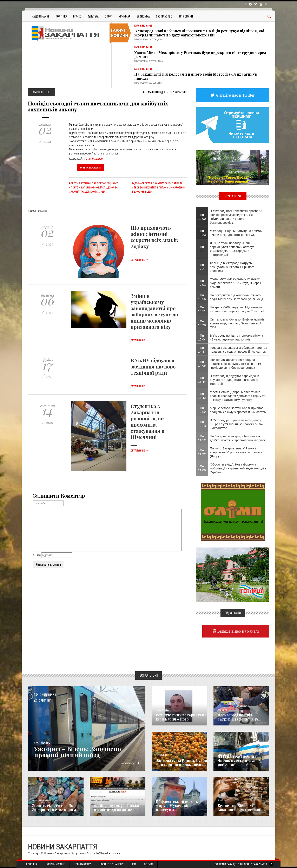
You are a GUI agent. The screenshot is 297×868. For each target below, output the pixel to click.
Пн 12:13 (202, 424)
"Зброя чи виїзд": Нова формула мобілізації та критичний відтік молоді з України (238, 468)
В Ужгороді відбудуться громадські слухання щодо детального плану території (235, 380)
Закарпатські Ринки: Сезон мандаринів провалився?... (181, 762)
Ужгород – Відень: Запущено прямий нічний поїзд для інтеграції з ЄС (236, 233)
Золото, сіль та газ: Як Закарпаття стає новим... (56, 808)
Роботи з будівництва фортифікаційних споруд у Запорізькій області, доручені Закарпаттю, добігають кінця (94, 188)
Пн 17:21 (202, 267)
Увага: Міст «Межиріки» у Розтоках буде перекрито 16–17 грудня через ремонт (200, 55)
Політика (61, 16)
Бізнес (77, 16)
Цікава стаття (91, 168)
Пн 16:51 (202, 309)
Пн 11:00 (202, 468)
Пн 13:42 (202, 396)
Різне (220, 801)
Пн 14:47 (202, 350)
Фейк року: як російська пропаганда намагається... (119, 808)
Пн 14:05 (202, 364)
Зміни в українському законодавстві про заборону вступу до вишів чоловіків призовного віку (154, 311)
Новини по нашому (42, 801)
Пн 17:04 (202, 283)
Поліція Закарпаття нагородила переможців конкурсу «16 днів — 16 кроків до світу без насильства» (236, 364)
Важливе (98, 801)
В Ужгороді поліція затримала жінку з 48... (239, 717)
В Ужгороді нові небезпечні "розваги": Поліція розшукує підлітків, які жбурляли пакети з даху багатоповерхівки (199, 33)
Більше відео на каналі (238, 631)
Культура (93, 16)
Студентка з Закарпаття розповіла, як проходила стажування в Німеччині (147, 421)
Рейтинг (179, 92)
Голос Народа (162, 710)
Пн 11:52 (202, 438)
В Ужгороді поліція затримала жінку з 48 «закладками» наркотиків (236, 337)
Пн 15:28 (202, 323)
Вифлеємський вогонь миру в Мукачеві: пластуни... (177, 806)
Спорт (109, 16)
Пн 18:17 (202, 249)
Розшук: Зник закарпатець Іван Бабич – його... (181, 717)
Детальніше (139, 260)
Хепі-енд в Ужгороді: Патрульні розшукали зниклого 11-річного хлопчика (232, 267)
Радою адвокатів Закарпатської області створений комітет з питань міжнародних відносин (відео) (158, 188)
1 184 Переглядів (153, 92)
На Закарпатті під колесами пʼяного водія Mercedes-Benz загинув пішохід (196, 76)
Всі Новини (186, 16)
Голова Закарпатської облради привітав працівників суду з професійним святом (239, 350)
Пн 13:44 (202, 380)
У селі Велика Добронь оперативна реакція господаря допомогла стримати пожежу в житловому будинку (238, 396)
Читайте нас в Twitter (235, 95)
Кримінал (125, 16)
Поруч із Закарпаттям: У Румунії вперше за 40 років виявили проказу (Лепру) (236, 452)
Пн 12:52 (202, 410)
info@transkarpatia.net (107, 853)
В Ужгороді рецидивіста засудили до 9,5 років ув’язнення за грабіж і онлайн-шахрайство (238, 424)
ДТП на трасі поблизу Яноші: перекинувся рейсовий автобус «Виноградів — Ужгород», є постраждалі (232, 249)
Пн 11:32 (202, 452)
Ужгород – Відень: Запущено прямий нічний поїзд (78, 752)
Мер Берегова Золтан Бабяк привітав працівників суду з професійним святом (238, 410)
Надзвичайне (41, 16)
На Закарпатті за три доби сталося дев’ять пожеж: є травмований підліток (238, 438)
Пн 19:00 (202, 217)
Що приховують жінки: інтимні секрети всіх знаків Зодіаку (154, 237)
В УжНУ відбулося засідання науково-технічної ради (154, 366)
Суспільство (164, 16)
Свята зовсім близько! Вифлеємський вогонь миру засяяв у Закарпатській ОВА (237, 323)
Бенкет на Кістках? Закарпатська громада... (240, 808)
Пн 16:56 (202, 297)
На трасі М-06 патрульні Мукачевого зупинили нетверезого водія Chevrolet (237, 309)
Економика (161, 755)
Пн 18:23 (202, 233)
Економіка (143, 16)
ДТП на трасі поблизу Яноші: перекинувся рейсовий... (238, 760)
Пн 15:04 (202, 337)
